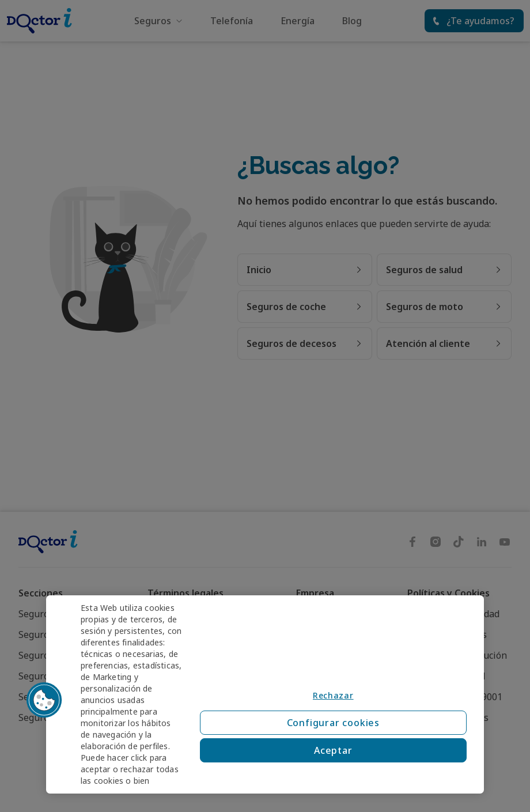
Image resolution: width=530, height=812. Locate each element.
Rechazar (333, 695)
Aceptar (333, 750)
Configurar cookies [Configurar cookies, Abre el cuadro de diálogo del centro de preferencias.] (333, 723)
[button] (44, 700)
